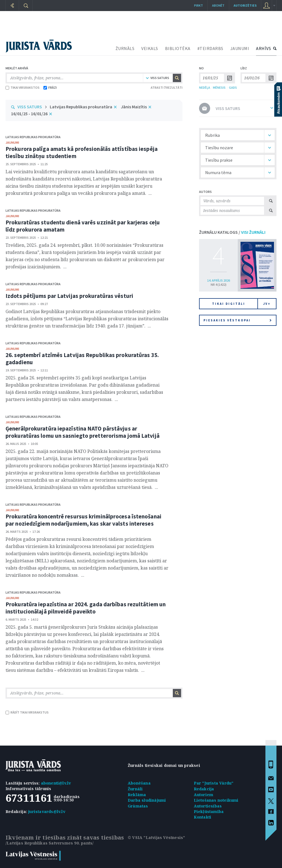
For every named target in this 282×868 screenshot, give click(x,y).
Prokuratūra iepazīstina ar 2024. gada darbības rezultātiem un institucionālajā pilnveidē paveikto (86, 608)
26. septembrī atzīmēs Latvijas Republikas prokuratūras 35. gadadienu (82, 359)
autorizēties (245, 5)
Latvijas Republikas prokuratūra (81, 107)
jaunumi (12, 142)
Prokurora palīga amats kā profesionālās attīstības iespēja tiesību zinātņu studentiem (82, 152)
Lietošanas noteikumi (216, 800)
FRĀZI (50, 87)
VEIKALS (150, 48)
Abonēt (218, 5)
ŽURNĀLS (125, 48)
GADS (233, 87)
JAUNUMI (240, 48)
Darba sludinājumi (147, 800)
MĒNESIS (219, 87)
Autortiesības (208, 806)
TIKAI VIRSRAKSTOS (23, 87)
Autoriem (204, 795)
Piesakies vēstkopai (237, 320)
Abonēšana (139, 783)
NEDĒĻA (205, 87)
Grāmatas (138, 806)
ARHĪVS (263, 48)
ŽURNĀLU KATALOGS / (232, 232)
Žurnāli (135, 789)
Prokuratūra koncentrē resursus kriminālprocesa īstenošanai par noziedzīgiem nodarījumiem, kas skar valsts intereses (83, 520)
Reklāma (137, 795)
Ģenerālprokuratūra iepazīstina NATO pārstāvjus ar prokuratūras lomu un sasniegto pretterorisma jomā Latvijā (83, 432)
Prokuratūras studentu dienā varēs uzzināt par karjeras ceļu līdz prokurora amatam (83, 226)
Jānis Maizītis (134, 107)
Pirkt (199, 5)
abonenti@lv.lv (56, 783)
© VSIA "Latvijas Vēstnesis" (156, 837)
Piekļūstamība (209, 811)
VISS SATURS (30, 107)
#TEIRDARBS (210, 48)
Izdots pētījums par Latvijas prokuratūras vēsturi (69, 296)
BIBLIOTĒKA (178, 48)
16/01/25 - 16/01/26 (29, 114)
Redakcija (204, 789)
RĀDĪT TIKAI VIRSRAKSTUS (27, 712)
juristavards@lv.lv (47, 811)
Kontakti (203, 817)
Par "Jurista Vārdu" (214, 783)
